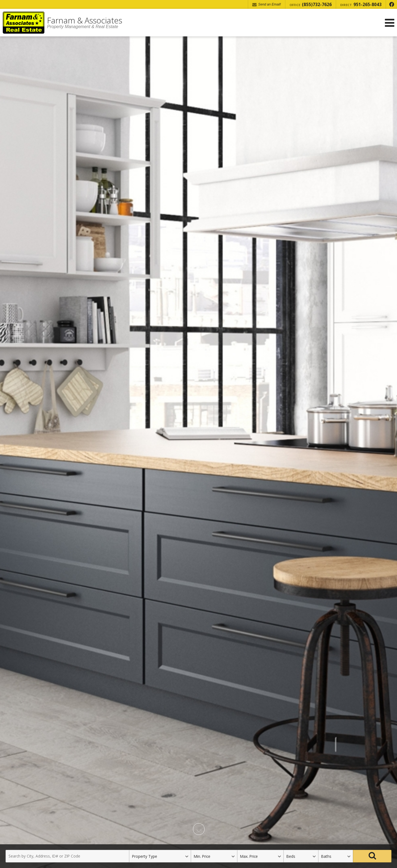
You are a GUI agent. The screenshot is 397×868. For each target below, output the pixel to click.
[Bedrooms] (301, 856)
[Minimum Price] (214, 856)
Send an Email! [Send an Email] (267, 5)
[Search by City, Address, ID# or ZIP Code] (67, 856)
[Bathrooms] (336, 856)
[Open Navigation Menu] (390, 23)
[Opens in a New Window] (391, 4)
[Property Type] (160, 856)
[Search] (372, 856)
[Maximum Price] (260, 856)
